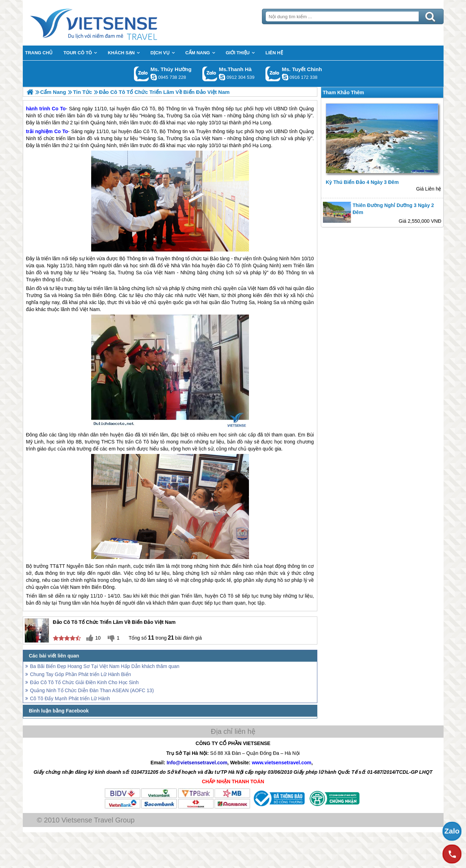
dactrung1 (154, 77)
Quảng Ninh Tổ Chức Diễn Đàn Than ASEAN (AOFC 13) (92, 690)
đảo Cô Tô (145, 131)
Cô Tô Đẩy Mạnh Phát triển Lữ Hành (70, 698)
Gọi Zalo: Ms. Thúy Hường (141, 74)
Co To (61, 131)
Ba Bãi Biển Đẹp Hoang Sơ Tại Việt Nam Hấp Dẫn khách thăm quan (105, 666)
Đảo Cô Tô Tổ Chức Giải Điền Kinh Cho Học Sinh (85, 682)
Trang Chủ (111, 23)
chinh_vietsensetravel (285, 77)
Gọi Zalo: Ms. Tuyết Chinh (273, 74)
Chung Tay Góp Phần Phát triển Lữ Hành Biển (81, 674)
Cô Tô (142, 442)
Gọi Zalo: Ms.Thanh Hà (210, 74)
